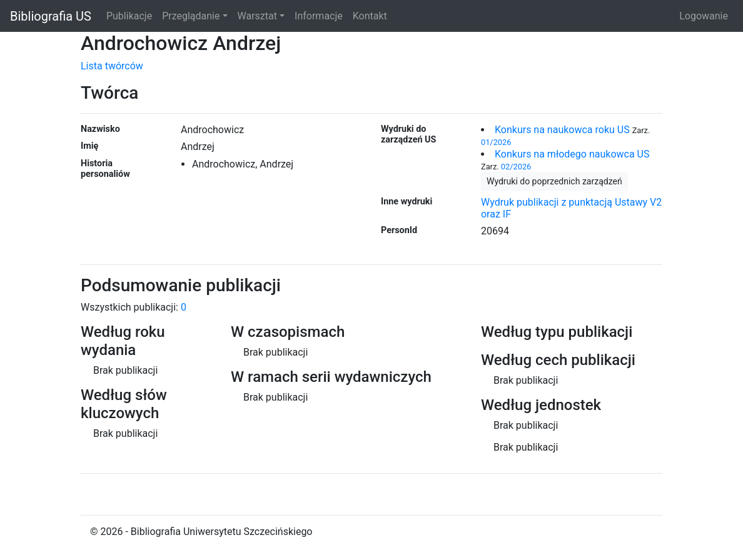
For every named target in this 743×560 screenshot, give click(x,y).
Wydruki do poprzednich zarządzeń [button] (554, 181)
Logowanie (704, 16)
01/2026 (496, 142)
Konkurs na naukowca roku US (562, 130)
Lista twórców (112, 66)
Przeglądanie (191, 16)
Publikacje (129, 16)
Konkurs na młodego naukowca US (572, 154)
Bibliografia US (51, 16)
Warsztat (257, 16)
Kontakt (370, 16)
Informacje (319, 16)
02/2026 (516, 167)
